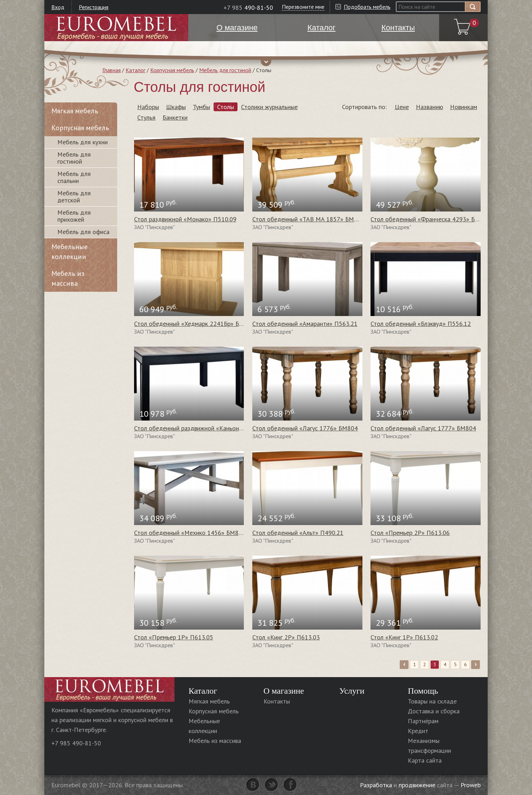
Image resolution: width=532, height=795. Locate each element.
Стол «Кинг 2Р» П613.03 (286, 637)
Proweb (471, 785)
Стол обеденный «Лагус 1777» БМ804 (423, 428)
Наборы (148, 107)
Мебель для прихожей (74, 216)
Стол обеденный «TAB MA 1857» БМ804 (308, 219)
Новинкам (464, 107)
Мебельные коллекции (69, 252)
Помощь (423, 691)
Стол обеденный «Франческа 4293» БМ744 (430, 219)
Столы (226, 107)
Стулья (146, 117)
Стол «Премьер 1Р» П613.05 (174, 637)
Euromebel (116, 28)
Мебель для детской (74, 197)
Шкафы (176, 107)
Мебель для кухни (83, 142)
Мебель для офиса (83, 232)
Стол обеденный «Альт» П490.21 (298, 533)
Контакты (277, 701)
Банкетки (175, 117)
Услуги (352, 691)
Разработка (376, 785)
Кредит (418, 731)
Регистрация (94, 7)
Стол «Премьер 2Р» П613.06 (410, 533)
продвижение (417, 785)
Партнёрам (423, 721)
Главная (112, 70)
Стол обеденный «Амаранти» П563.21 (305, 324)
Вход (58, 7)
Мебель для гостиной (225, 70)
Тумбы (201, 107)
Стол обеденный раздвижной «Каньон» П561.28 (201, 428)
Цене (402, 107)
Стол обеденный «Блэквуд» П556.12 (421, 324)
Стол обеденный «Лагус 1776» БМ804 (305, 428)
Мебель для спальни (74, 177)
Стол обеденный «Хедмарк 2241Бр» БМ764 (194, 324)
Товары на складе (432, 701)
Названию (429, 107)
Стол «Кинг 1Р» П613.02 (404, 637)
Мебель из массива (68, 278)
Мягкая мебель (75, 111)
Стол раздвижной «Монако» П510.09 (185, 219)
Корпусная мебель (172, 70)
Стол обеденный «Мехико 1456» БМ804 (190, 533)
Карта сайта (425, 760)
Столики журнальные (269, 107)
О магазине (284, 691)
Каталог (135, 70)
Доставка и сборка (434, 711)
